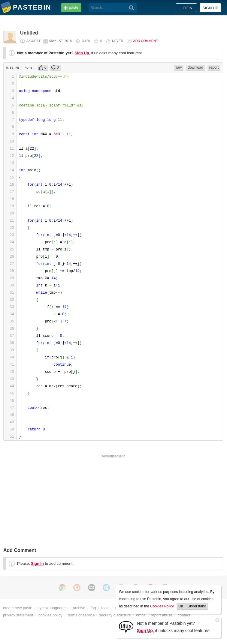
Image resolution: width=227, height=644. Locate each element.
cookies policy (50, 615)
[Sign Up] (126, 626)
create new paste (18, 608)
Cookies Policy (162, 606)
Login (186, 8)
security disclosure (115, 615)
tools (105, 608)
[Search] (132, 8)
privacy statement (18, 615)
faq (93, 608)
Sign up (210, 8)
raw (179, 67)
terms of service (81, 615)
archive (79, 608)
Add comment (145, 41)
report (214, 67)
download (195, 67)
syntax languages (53, 608)
